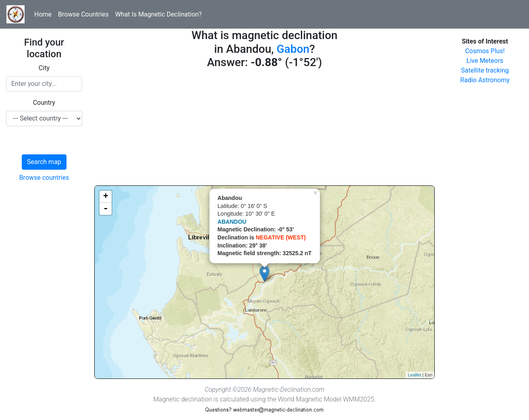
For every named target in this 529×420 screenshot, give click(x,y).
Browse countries (44, 178)
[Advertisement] (264, 129)
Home (43, 14)
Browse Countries (83, 14)
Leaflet (414, 375)
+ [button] (106, 197)
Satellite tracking (485, 70)
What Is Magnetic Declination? (159, 14)
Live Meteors (485, 61)
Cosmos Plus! (485, 51)
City (44, 68)
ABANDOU (232, 222)
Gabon (293, 49)
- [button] (106, 209)
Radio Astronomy (485, 80)
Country (44, 103)
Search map (44, 162)
